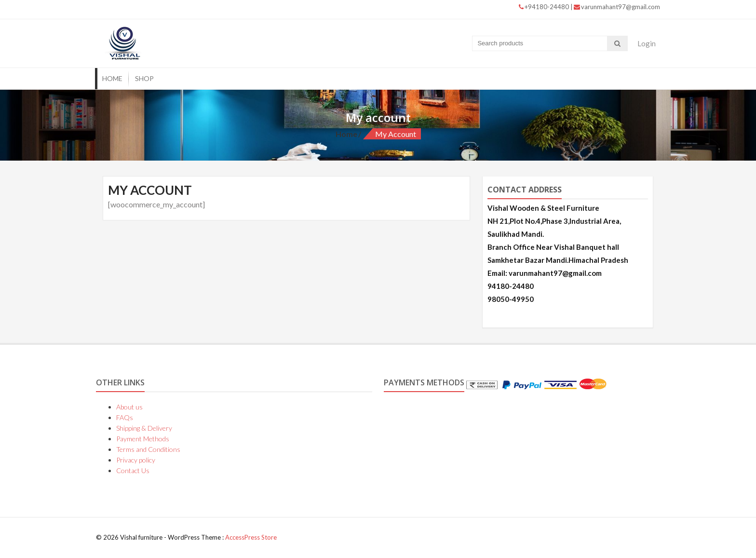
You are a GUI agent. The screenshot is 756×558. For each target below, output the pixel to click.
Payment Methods (143, 439)
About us (129, 407)
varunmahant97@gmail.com (617, 7)
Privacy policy (136, 460)
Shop (144, 78)
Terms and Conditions (148, 449)
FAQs (125, 417)
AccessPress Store (251, 537)
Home (112, 78)
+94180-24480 (545, 7)
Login (647, 43)
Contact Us (133, 470)
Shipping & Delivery (144, 428)
